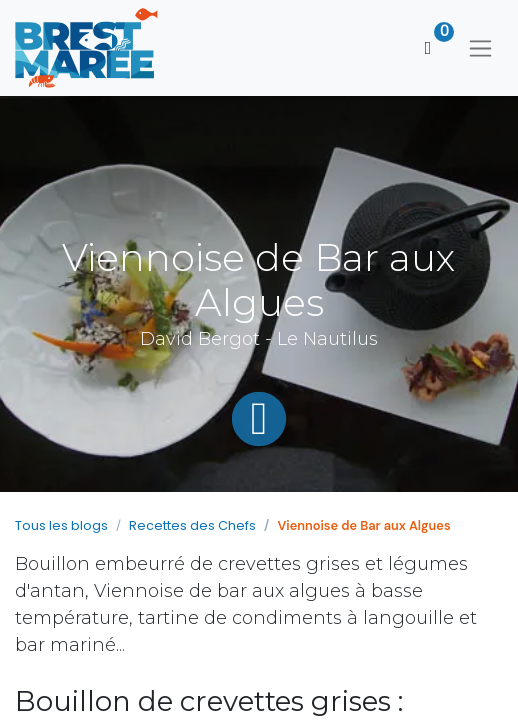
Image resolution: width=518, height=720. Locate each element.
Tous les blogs (61, 525)
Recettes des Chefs (192, 525)
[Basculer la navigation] (480, 48)
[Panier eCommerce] (428, 48)
